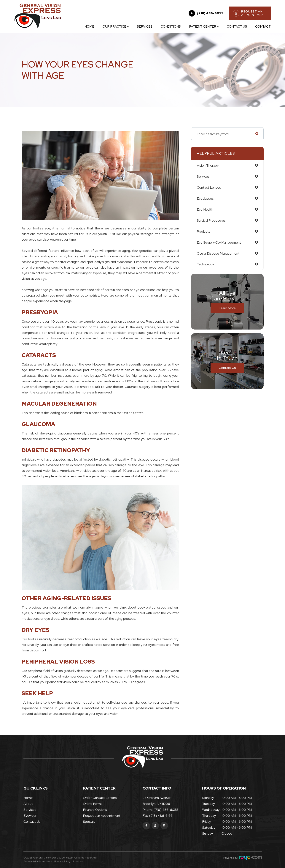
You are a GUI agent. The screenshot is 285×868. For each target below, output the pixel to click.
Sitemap (77, 861)
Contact (263, 26)
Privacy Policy (62, 861)
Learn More (227, 308)
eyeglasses (205, 198)
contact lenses (209, 187)
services (203, 176)
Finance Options (95, 810)
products (204, 231)
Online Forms (93, 804)
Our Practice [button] (116, 26)
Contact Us (237, 26)
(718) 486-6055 (210, 13)
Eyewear (30, 816)
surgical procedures (211, 220)
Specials (89, 821)
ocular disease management (218, 253)
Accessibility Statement (38, 861)
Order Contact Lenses (100, 798)
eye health (205, 209)
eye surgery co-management (219, 242)
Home (89, 26)
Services (145, 26)
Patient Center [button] (204, 26)
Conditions (171, 26)
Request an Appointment (102, 816)
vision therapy (208, 165)
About (28, 804)
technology (205, 264)
